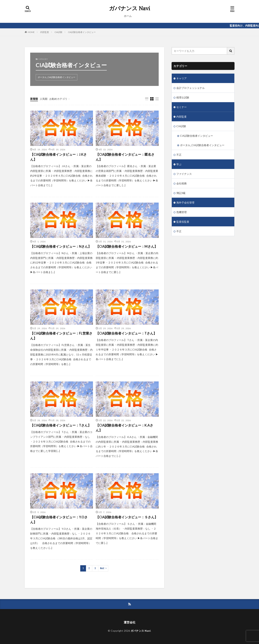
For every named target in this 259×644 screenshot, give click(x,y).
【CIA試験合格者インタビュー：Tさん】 (126, 333)
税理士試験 (183, 97)
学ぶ (179, 164)
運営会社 (130, 622)
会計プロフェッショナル (191, 88)
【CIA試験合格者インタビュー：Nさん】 (61, 246)
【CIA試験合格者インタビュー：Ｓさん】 (127, 517)
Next (102, 568)
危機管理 (182, 212)
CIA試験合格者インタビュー (82, 32)
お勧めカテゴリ (58, 99)
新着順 (34, 99)
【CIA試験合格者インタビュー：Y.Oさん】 (59, 520)
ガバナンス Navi (130, 8)
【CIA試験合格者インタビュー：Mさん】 (127, 246)
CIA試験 (58, 32)
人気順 (44, 99)
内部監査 (45, 32)
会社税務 (182, 183)
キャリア (182, 78)
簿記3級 (181, 193)
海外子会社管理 (185, 202)
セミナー (182, 107)
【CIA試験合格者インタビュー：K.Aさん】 (124, 428)
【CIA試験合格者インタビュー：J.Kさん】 (58, 157)
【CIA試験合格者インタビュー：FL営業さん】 (61, 336)
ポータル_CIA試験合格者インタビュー (57, 77)
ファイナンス (184, 174)
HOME (31, 32)
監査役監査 (183, 222)
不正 (179, 155)
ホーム (128, 16)
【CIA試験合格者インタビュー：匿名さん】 (125, 157)
